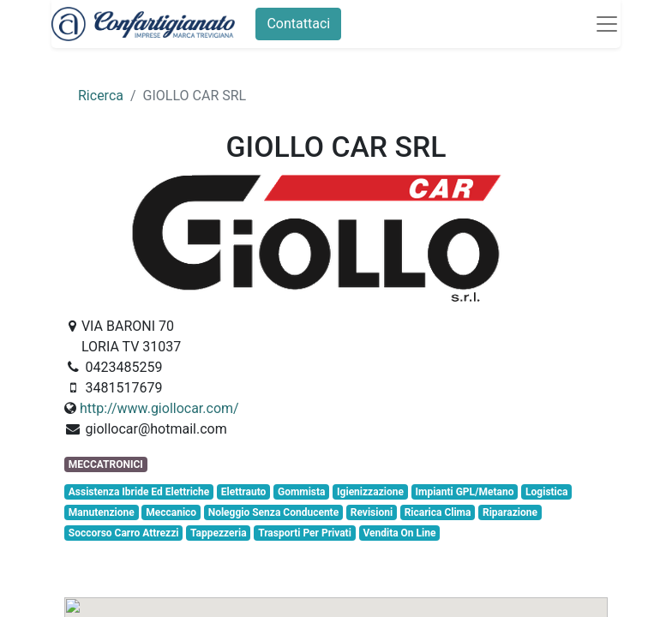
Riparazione (510, 512)
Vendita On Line (399, 533)
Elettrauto (244, 492)
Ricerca (101, 96)
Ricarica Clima (438, 512)
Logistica (546, 492)
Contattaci (298, 24)
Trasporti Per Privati (305, 533)
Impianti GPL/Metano (464, 492)
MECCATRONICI (106, 464)
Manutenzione (102, 512)
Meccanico (171, 512)
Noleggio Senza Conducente (273, 512)
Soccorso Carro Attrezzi (124, 533)
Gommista (302, 492)
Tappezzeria (219, 533)
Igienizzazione (370, 492)
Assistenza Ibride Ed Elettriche (139, 492)
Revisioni (372, 512)
